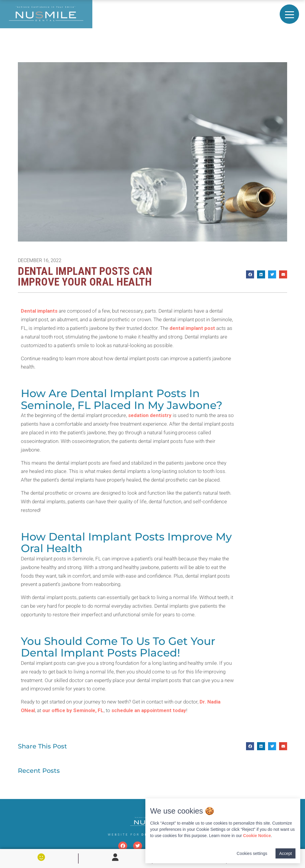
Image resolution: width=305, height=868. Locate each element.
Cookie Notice (257, 836)
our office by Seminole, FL (73, 710)
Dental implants (39, 311)
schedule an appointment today (149, 710)
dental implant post (192, 328)
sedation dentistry (150, 415)
